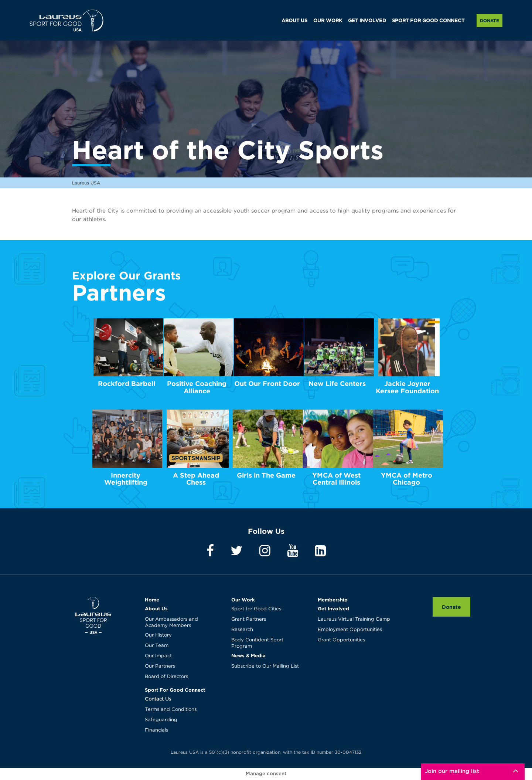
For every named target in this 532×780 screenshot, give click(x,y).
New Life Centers (337, 384)
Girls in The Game (266, 475)
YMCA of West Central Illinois (336, 479)
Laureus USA (66, 20)
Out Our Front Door (267, 384)
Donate (490, 21)
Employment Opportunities (350, 630)
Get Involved (333, 608)
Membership (333, 600)
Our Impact (158, 656)
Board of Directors (166, 677)
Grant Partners (249, 619)
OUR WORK (328, 21)
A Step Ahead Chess (196, 479)
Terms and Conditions (171, 710)
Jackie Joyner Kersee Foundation (407, 387)
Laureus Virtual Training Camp (354, 619)
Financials (156, 730)
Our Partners (160, 666)
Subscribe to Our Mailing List (265, 666)
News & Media (248, 655)
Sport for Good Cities (256, 609)
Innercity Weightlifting (126, 479)
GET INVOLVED (367, 21)
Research (242, 630)
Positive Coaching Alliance (197, 387)
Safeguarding (161, 720)
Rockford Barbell (127, 384)
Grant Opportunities (341, 640)
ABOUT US (294, 21)
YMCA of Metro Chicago (407, 479)
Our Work (243, 600)
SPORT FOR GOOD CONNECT (428, 21)
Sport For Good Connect (175, 690)
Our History (158, 635)
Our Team (157, 646)
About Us (156, 608)
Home (152, 600)
